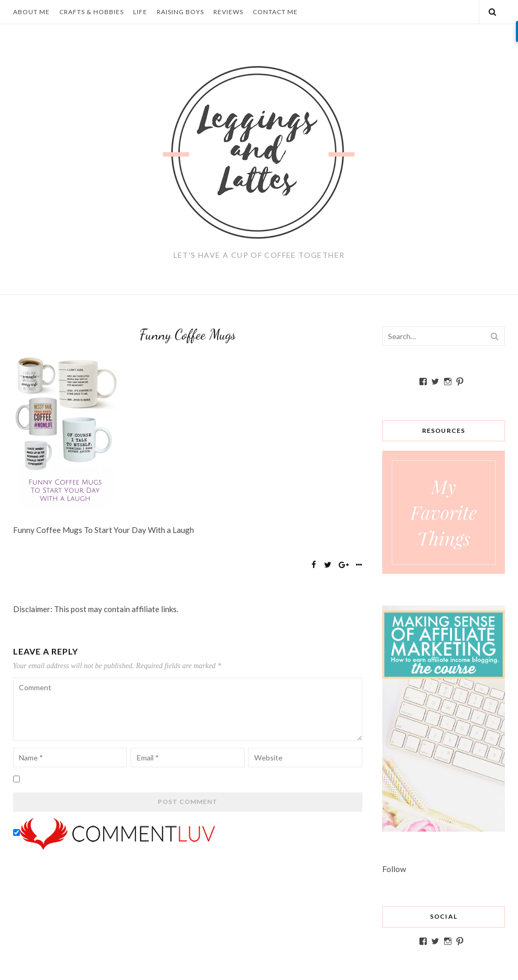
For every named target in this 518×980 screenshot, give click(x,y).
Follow (394, 869)
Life (140, 12)
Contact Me (275, 12)
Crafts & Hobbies (91, 12)
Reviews (228, 12)
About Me (31, 12)
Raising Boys (180, 12)
